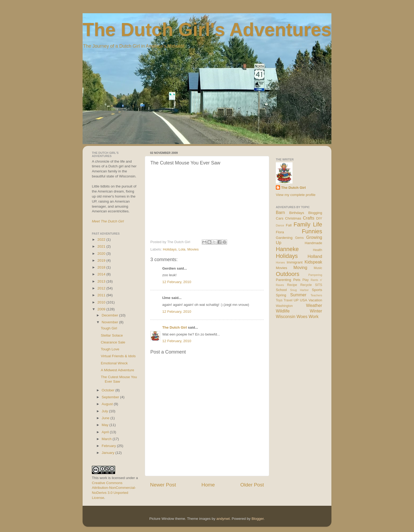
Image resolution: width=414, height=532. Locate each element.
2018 (102, 267)
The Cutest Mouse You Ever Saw (119, 379)
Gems (299, 238)
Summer (298, 295)
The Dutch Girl (175, 327)
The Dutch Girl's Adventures (207, 30)
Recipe (292, 285)
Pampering (315, 275)
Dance (280, 225)
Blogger (258, 519)
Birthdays (297, 213)
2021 (102, 246)
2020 (102, 254)
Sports (317, 290)
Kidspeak (313, 262)
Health (318, 250)
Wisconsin (286, 316)
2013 (102, 281)
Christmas (293, 218)
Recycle (306, 285)
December (110, 315)
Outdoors (288, 274)
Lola (182, 249)
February (109, 446)
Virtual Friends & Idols (118, 356)
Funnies (312, 231)
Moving (300, 267)
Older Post (252, 485)
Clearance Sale (113, 342)
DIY (319, 218)
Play (306, 280)
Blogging (315, 213)
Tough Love (110, 349)
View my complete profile (296, 195)
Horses (280, 262)
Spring (281, 295)
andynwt (223, 519)
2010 (102, 302)
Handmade (313, 243)
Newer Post (163, 485)
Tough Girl (109, 328)
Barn (280, 212)
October (109, 390)
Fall (289, 225)
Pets (297, 280)
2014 (102, 274)
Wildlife (283, 311)
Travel (288, 300)
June (106, 418)
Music (318, 268)
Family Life (308, 224)
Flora (280, 232)
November (110, 322)
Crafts (309, 218)
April (106, 432)
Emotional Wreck (114, 363)
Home (208, 485)
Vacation (315, 300)
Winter (316, 311)
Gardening (284, 238)
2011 (102, 295)
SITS (319, 285)
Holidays (170, 249)
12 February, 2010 (177, 282)
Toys (279, 300)
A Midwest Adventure (118, 370)
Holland (315, 256)
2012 (102, 288)
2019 (102, 260)
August (108, 404)
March (107, 439)
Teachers (316, 295)
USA (304, 300)
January (109, 453)
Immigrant (295, 262)
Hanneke (287, 249)
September (111, 397)
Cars (280, 218)
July (105, 411)
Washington (284, 306)
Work (314, 316)
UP (296, 300)
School (281, 290)
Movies (193, 249)
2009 (102, 309)
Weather (314, 305)
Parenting (283, 280)
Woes (302, 316)
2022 (102, 240)
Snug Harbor (299, 290)
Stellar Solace (112, 335)
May (105, 425)
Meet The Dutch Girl (108, 221)
